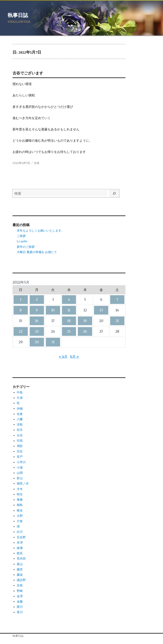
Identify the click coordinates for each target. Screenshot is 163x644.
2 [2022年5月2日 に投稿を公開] (37, 299)
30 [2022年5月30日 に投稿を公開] (37, 342)
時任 (20, 494)
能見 (20, 553)
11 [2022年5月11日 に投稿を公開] (69, 310)
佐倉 (20, 414)
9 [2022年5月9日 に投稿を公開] (37, 310)
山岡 (20, 473)
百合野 (21, 537)
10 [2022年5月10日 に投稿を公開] (53, 310)
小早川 (21, 462)
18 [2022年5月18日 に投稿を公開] (69, 321)
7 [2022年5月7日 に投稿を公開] (117, 299)
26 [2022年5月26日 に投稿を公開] (85, 331)
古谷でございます (28, 73)
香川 (20, 612)
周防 (20, 446)
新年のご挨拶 (26, 247)
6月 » (74, 356)
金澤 (20, 596)
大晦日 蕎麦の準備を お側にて (37, 252)
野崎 (20, 591)
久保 (20, 398)
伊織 (20, 409)
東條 (20, 500)
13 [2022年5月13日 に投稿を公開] (101, 310)
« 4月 (63, 356)
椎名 (20, 510)
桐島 (20, 505)
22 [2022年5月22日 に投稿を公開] (21, 331)
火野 (20, 516)
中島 (20, 392)
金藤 (20, 601)
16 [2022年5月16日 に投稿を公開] (37, 321)
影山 (20, 478)
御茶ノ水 (23, 483)
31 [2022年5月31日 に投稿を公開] (53, 342)
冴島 (20, 425)
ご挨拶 (21, 236)
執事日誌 (18, 15)
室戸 (20, 457)
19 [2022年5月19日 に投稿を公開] (85, 321)
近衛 (20, 585)
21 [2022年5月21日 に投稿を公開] (117, 321)
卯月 (20, 430)
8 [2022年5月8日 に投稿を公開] (21, 310)
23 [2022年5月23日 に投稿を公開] (37, 331)
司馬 (20, 441)
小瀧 (20, 467)
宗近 (20, 451)
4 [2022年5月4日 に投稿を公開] (69, 299)
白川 (20, 532)
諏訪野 (21, 580)
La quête (22, 241)
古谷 (37, 163)
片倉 (20, 521)
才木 (20, 489)
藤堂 (20, 569)
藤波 (20, 575)
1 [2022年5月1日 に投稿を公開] (21, 299)
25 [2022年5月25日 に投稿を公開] (69, 331)
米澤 (20, 543)
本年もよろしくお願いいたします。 (41, 231)
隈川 (20, 607)
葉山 (20, 564)
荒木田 (21, 559)
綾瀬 (20, 548)
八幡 (20, 419)
